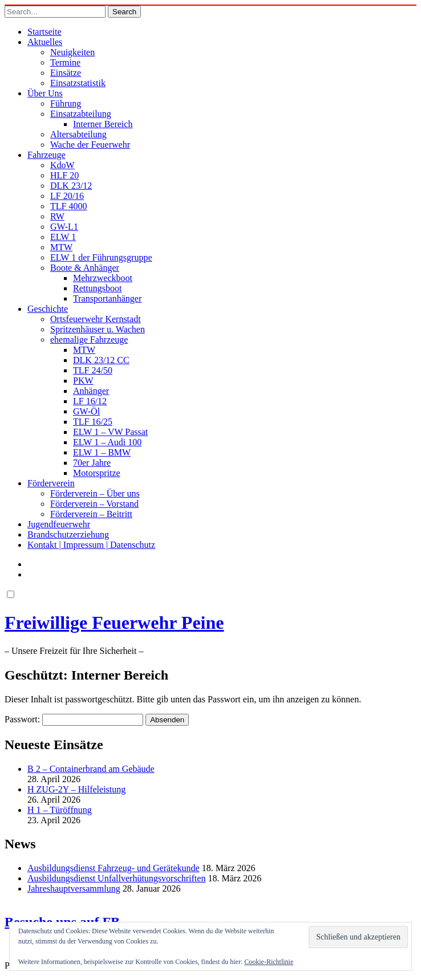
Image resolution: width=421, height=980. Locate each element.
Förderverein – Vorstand (94, 504)
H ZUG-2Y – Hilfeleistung (76, 789)
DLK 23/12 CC (101, 360)
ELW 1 (63, 237)
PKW (83, 381)
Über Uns (45, 93)
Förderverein (51, 483)
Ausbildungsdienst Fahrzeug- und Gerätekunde (114, 868)
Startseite (44, 32)
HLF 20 (64, 175)
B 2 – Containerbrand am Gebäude (91, 769)
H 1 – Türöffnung (60, 810)
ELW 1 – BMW (102, 452)
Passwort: (74, 719)
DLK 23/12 (71, 186)
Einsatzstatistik (78, 83)
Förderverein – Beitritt (91, 514)
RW (57, 216)
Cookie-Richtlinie (269, 962)
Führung (66, 103)
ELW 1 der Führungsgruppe (101, 257)
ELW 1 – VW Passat (110, 432)
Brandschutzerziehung (68, 534)
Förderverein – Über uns (95, 493)
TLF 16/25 (93, 422)
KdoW (62, 165)
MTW (61, 247)
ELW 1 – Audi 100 (107, 442)
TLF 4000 (68, 206)
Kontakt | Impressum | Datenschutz (91, 545)
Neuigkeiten (72, 52)
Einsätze (66, 73)
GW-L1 (64, 227)
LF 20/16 (67, 196)
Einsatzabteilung (81, 114)
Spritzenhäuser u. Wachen (98, 329)
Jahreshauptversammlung (74, 888)
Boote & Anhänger (85, 268)
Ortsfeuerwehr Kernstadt (96, 319)
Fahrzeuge (46, 155)
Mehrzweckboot (103, 278)
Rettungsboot (97, 288)
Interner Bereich (103, 124)
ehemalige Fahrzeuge (89, 339)
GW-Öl (86, 411)
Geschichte (48, 309)
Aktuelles (45, 42)
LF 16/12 (90, 401)
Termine (65, 62)
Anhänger (91, 391)
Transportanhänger (107, 298)
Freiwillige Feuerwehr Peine (114, 623)
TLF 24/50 (93, 370)
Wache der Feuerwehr (90, 145)
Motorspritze (97, 473)
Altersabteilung (78, 134)
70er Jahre (92, 463)
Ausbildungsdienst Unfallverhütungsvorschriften (116, 878)
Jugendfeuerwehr (59, 524)
